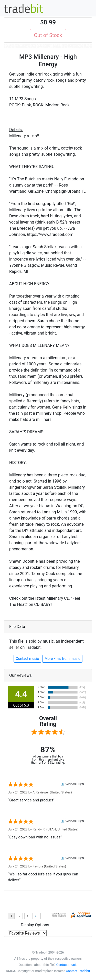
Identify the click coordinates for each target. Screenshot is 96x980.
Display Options (35, 925)
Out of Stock (48, 35)
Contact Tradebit (78, 971)
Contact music (27, 659)
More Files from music (62, 659)
